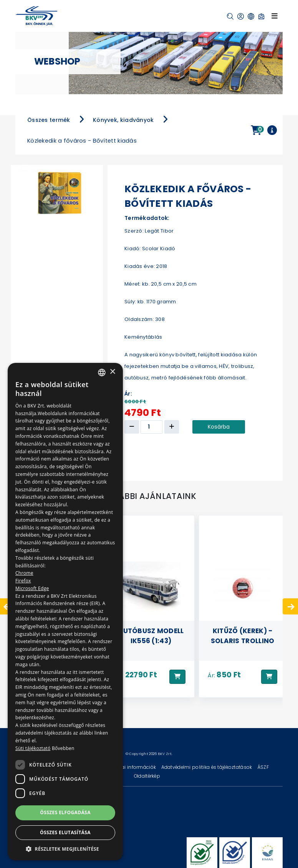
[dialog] (65, 612)
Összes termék (49, 120)
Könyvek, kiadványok (123, 120)
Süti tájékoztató (33, 748)
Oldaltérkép (147, 776)
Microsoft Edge (32, 588)
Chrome (24, 573)
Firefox (23, 581)
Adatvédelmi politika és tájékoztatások (207, 767)
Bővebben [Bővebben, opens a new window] (63, 748)
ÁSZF (263, 767)
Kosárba (219, 427)
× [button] (112, 372)
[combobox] (102, 372)
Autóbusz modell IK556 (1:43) (151, 636)
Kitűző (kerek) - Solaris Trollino (243, 636)
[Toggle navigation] (275, 16)
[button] (230, 16)
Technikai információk (130, 767)
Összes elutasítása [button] (65, 832)
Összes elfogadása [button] (65, 812)
